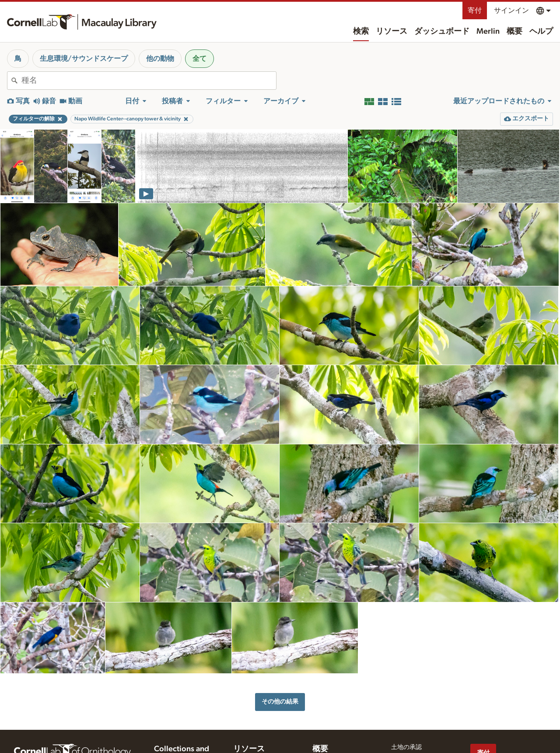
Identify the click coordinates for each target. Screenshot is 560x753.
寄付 (475, 11)
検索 (361, 32)
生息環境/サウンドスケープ (84, 59)
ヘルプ (541, 32)
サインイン (511, 11)
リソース (392, 32)
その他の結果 (280, 702)
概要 (514, 32)
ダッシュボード (442, 32)
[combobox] (149, 81)
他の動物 (160, 59)
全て (199, 59)
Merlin (488, 32)
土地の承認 (406, 747)
